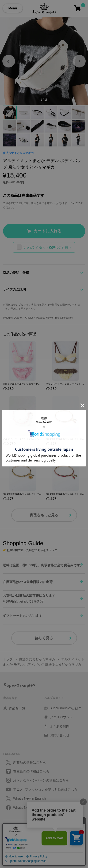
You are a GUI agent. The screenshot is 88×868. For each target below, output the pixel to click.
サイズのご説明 (14, 289)
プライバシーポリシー (17, 828)
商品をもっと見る (44, 515)
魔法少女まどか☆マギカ (18, 153)
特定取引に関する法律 (17, 839)
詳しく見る (44, 638)
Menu (13, 8)
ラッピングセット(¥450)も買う (47, 247)
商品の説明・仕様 (16, 273)
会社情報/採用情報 (15, 845)
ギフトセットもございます (23, 616)
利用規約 (9, 833)
